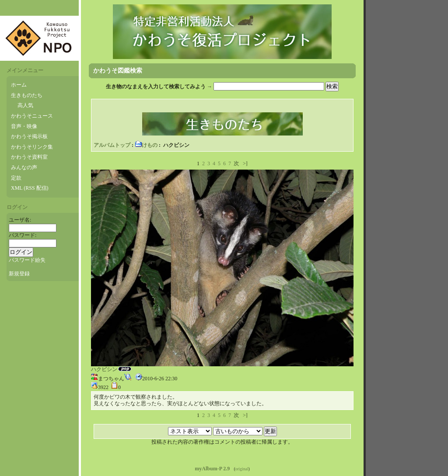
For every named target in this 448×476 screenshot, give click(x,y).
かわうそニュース (32, 116)
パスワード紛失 (27, 260)
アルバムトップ (112, 145)
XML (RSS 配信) (30, 188)
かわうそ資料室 (29, 157)
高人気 (25, 105)
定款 (16, 178)
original (242, 469)
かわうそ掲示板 (29, 136)
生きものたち (27, 95)
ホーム (19, 85)
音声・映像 (24, 126)
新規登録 (19, 274)
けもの (146, 145)
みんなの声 (24, 167)
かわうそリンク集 (32, 147)
